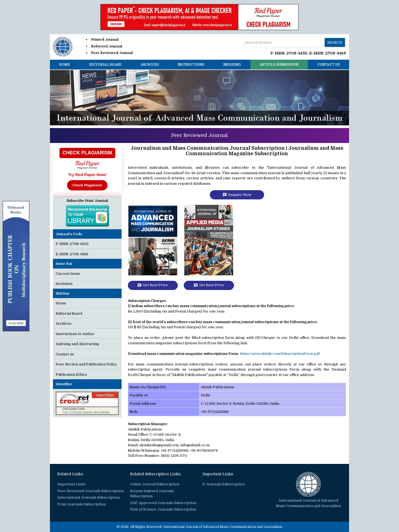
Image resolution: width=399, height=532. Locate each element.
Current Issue (68, 274)
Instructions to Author (75, 334)
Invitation (64, 284)
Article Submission (279, 65)
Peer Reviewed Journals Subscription (91, 491)
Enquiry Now (237, 195)
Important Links (71, 484)
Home (65, 65)
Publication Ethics (71, 375)
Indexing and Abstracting (77, 344)
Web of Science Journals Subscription (163, 509)
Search (335, 42)
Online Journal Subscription (155, 484)
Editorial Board (105, 65)
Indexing (232, 65)
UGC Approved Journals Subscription (163, 503)
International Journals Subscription (88, 497)
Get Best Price (153, 285)
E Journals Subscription (224, 484)
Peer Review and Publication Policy (86, 364)
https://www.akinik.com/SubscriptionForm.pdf (280, 354)
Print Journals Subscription (82, 504)
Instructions (191, 65)
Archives (150, 65)
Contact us (329, 65)
